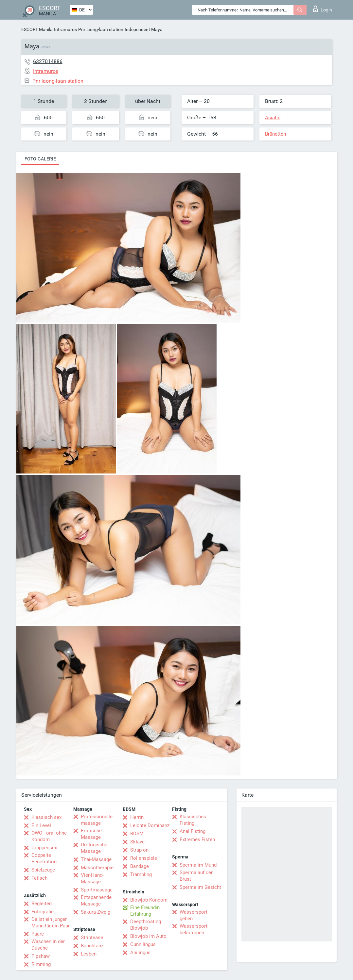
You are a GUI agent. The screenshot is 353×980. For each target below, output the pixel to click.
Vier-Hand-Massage (92, 878)
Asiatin (273, 118)
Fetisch (39, 878)
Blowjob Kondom (149, 900)
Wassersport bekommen (194, 929)
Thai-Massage (96, 859)
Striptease (92, 938)
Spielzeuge (43, 870)
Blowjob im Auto (148, 936)
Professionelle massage (97, 820)
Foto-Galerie (40, 159)
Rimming (41, 964)
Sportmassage (97, 890)
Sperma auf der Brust (196, 876)
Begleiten (42, 904)
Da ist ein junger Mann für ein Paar (51, 922)
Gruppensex (44, 848)
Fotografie (43, 912)
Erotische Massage (91, 834)
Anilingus (140, 953)
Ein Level (41, 825)
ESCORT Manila (37, 29)
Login (323, 9)
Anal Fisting (193, 831)
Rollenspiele (144, 858)
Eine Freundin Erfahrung (145, 911)
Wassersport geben (194, 915)
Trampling (141, 874)
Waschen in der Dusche (48, 945)
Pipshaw (41, 956)
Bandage (140, 866)
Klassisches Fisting (193, 820)
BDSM (137, 834)
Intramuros (65, 29)
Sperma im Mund (198, 865)
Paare (38, 934)
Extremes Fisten (197, 839)
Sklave (137, 842)
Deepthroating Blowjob (146, 925)
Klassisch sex (46, 817)
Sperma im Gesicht (200, 887)
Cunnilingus (143, 944)
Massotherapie (97, 868)
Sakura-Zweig (96, 912)
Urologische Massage (94, 848)
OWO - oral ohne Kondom (49, 836)
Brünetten (275, 134)
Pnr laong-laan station (101, 29)
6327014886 (48, 61)
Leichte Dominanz (150, 825)
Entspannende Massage (96, 901)
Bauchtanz (92, 946)
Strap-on (139, 850)
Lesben (89, 954)
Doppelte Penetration (44, 858)
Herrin (137, 817)
